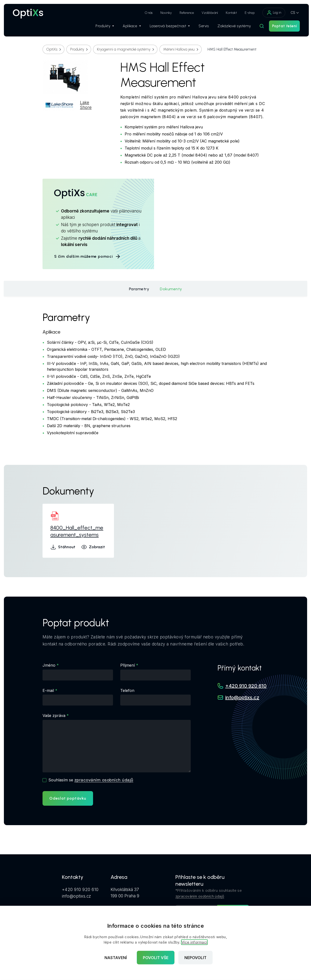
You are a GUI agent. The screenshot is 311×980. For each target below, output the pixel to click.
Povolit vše (156, 958)
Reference (184, 13)
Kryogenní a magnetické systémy (124, 49)
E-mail (48, 690)
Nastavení (116, 958)
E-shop (247, 13)
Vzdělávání (207, 13)
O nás (146, 13)
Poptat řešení (282, 27)
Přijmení (128, 665)
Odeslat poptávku (68, 798)
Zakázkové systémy (232, 27)
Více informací (194, 942)
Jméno (49, 665)
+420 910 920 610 (246, 686)
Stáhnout (63, 547)
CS (290, 13)
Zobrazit (93, 547)
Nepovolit (195, 958)
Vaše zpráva (54, 715)
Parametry (139, 289)
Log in (271, 13)
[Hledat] (259, 27)
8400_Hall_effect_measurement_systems (77, 531)
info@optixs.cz (242, 698)
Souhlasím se (91, 780)
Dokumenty (171, 289)
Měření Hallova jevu (179, 49)
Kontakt (229, 13)
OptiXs (52, 49)
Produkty (102, 27)
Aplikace (129, 27)
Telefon (127, 690)
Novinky (164, 13)
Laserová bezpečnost (167, 27)
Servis (201, 27)
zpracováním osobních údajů (104, 780)
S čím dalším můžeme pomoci (87, 256)
